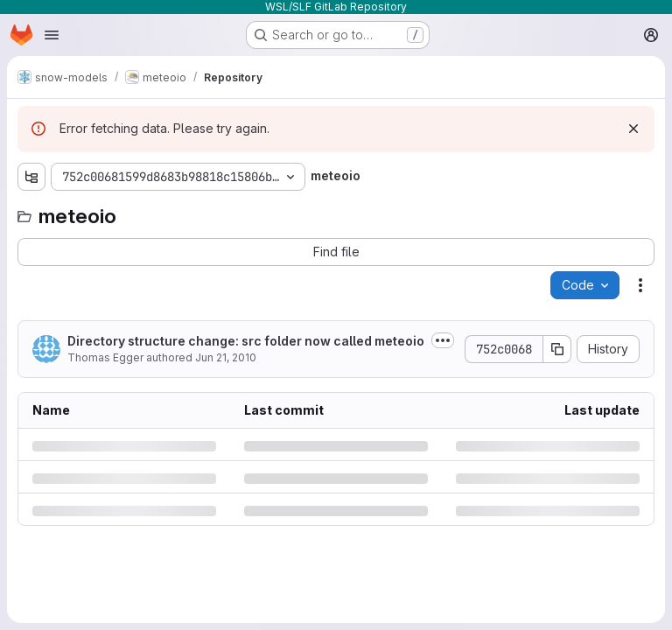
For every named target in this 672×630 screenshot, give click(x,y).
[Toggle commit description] (443, 340)
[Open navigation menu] (52, 35)
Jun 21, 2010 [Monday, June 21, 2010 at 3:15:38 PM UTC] (226, 357)
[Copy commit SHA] (557, 349)
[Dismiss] (633, 129)
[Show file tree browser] (31, 177)
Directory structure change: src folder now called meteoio (246, 341)
